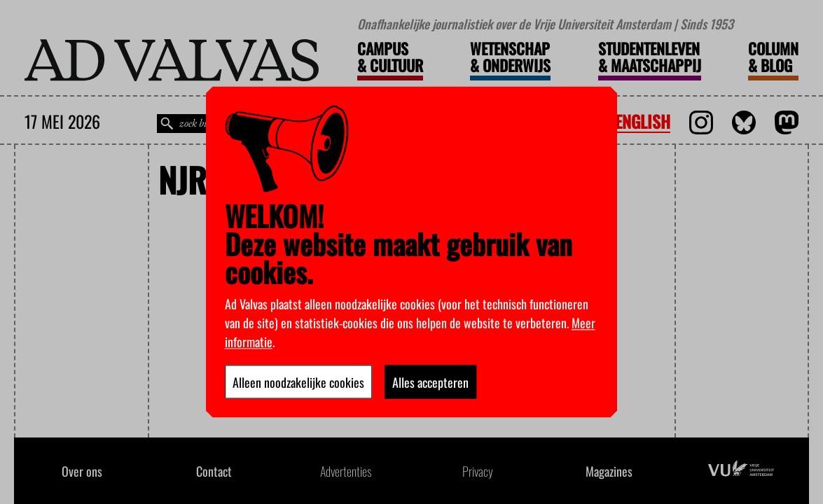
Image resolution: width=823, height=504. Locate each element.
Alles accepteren (430, 382)
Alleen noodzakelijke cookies (298, 382)
